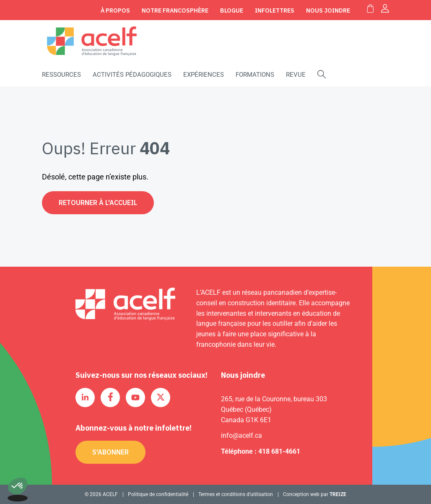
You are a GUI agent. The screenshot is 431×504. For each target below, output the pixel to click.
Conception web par (315, 494)
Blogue (232, 10)
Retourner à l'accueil (98, 203)
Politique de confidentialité (158, 494)
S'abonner (110, 452)
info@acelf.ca (241, 435)
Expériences (204, 75)
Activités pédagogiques (132, 75)
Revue (296, 75)
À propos (115, 10)
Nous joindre (328, 10)
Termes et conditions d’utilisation (236, 494)
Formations (255, 75)
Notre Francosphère (175, 10)
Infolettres (275, 10)
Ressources (61, 75)
